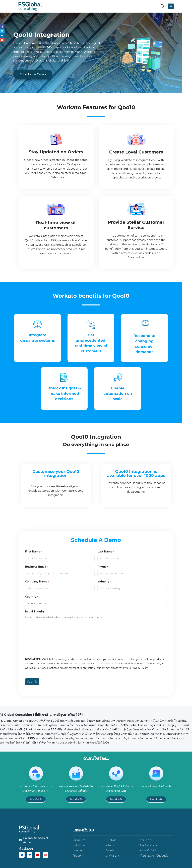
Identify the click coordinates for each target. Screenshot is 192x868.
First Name (34, 552)
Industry (104, 582)
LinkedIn (2, 37)
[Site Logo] (30, 6)
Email (2, 41)
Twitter (2, 32)
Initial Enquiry (35, 612)
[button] (163, 6)
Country (31, 597)
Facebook (2, 27)
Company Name (37, 582)
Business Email (36, 567)
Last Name (106, 552)
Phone (103, 567)
